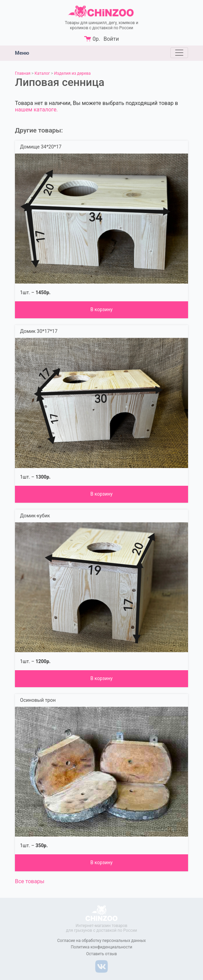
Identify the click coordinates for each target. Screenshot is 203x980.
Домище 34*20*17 (41, 147)
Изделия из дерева (72, 73)
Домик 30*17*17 (39, 331)
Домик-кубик (35, 516)
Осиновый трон (38, 700)
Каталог (42, 73)
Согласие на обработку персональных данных (102, 941)
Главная (23, 73)
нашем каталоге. (36, 110)
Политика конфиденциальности (102, 947)
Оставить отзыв (102, 954)
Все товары (30, 881)
